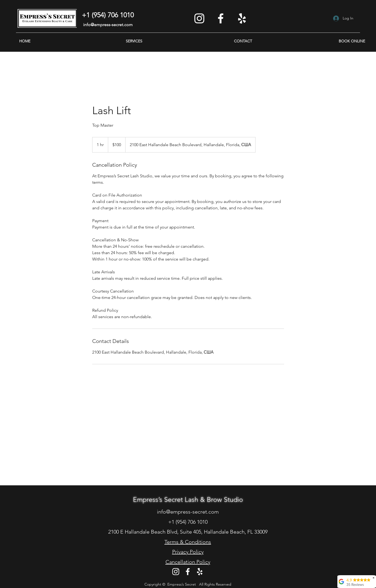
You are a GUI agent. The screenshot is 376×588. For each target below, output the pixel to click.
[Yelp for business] (242, 18)
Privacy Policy (188, 552)
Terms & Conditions (188, 542)
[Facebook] (221, 18)
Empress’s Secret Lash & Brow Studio (188, 499)
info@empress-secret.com (108, 25)
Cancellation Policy (188, 562)
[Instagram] (199, 18)
